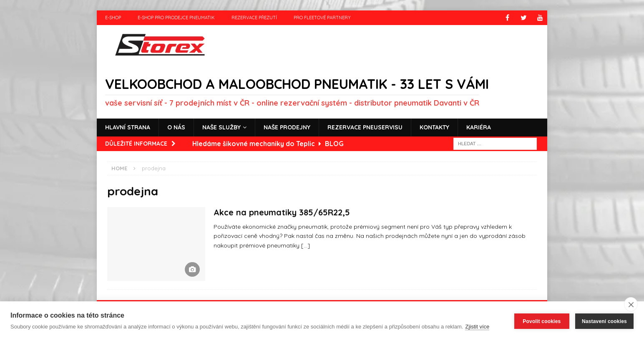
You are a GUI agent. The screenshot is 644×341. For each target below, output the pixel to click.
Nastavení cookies (604, 321)
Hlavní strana (128, 127)
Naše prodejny (287, 127)
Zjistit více (477, 327)
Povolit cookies (542, 321)
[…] (306, 245)
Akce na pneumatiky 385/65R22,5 (282, 212)
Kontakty (434, 127)
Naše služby (221, 127)
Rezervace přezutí (254, 18)
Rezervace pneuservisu (365, 127)
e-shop (113, 18)
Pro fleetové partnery (322, 18)
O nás (176, 127)
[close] (631, 304)
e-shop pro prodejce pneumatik (176, 18)
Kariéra (479, 127)
